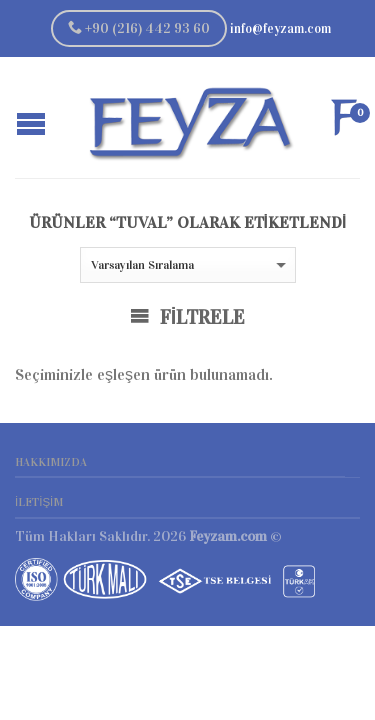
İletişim (39, 502)
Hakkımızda (51, 462)
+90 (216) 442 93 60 (139, 28)
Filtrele (188, 317)
